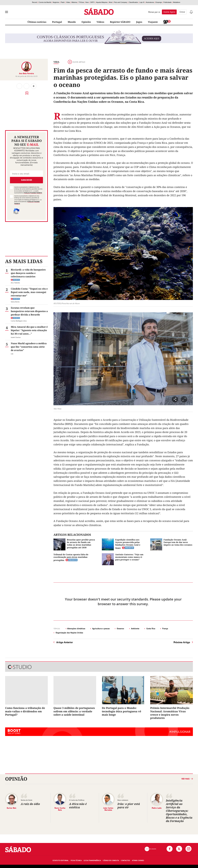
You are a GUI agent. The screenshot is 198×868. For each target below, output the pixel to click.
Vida (56, 62)
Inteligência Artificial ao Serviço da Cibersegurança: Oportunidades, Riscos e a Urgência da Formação (179, 811)
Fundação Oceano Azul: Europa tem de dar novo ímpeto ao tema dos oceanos (178, 542)
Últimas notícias (37, 22)
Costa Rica (150, 629)
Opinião (86, 22)
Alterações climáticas (76, 629)
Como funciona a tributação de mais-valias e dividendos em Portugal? (25, 711)
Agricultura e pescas (101, 629)
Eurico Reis (12, 808)
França (165, 629)
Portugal (57, 22)
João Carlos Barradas (108, 809)
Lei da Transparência (92, 860)
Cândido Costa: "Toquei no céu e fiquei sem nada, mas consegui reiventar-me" (29, 292)
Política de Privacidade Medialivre (33, 193)
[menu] (7, 12)
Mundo (72, 22)
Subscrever (27, 180)
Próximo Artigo (182, 642)
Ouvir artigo (77, 62)
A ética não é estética (78, 806)
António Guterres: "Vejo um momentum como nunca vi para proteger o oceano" (129, 557)
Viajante (153, 22)
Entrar (182, 12)
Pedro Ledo (157, 808)
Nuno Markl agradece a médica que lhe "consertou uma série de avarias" (29, 347)
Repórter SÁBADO (120, 22)
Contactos (125, 860)
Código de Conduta (111, 860)
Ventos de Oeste (27, 800)
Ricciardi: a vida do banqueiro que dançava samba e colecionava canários (28, 273)
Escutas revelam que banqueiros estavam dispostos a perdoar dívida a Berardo (29, 311)
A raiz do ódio (30, 804)
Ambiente (135, 629)
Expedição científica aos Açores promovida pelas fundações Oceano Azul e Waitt (128, 544)
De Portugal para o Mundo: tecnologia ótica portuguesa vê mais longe (121, 711)
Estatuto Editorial (61, 860)
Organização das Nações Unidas (69, 633)
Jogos (139, 22)
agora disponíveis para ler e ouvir (99, 39)
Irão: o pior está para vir (129, 806)
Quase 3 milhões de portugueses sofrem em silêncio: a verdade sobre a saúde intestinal (74, 711)
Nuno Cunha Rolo (60, 809)
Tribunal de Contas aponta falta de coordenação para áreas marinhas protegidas (71, 557)
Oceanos (120, 629)
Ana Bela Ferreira (26, 73)
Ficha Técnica (76, 860)
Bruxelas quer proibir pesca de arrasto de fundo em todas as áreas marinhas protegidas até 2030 (81, 544)
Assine (169, 12)
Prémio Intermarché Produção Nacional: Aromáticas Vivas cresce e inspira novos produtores (170, 713)
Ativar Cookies (138, 860)
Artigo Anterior (65, 642)
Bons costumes (123, 800)
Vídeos (100, 22)
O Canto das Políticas (77, 800)
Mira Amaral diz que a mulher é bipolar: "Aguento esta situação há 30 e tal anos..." (29, 330)
